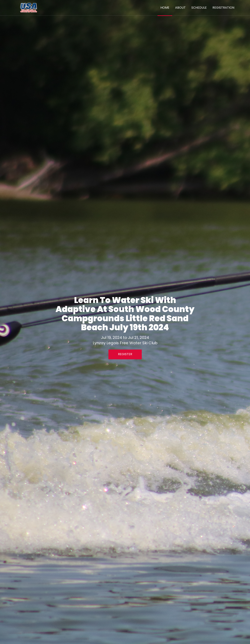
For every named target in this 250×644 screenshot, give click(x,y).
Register (125, 354)
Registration (223, 8)
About (180, 8)
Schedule (199, 8)
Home (165, 8)
